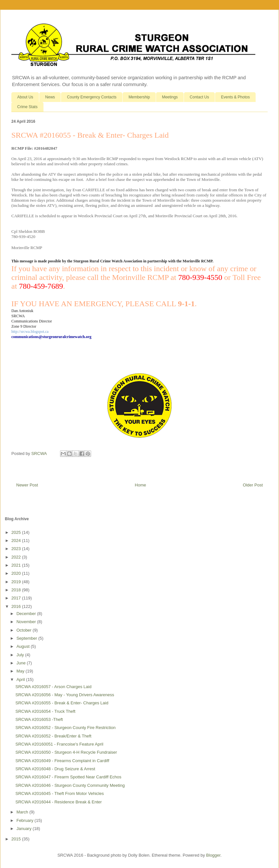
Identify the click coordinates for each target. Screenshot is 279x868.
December (27, 614)
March (23, 812)
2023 (17, 549)
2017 (17, 598)
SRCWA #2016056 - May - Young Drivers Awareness (65, 695)
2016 (17, 606)
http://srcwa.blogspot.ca (30, 332)
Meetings (170, 97)
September (27, 638)
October (25, 630)
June (22, 663)
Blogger (213, 855)
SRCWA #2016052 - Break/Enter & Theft (53, 736)
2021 (17, 565)
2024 (17, 541)
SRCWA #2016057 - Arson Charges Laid (53, 687)
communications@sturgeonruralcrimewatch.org (51, 337)
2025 (17, 532)
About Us (25, 97)
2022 (17, 557)
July (21, 655)
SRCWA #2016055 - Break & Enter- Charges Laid (62, 703)
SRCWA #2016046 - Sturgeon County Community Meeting (70, 785)
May (21, 671)
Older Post (253, 485)
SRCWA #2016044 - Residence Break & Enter (58, 802)
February (26, 820)
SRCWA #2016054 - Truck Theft (45, 711)
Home (141, 485)
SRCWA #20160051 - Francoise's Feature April (59, 744)
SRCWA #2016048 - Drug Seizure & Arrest (55, 769)
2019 (17, 582)
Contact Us (199, 97)
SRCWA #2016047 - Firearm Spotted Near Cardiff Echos (68, 777)
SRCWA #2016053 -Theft (39, 719)
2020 (17, 573)
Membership (139, 97)
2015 (17, 839)
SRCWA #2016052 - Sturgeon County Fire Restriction (65, 728)
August (24, 646)
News (50, 97)
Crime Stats (27, 107)
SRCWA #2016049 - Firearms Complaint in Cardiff (62, 761)
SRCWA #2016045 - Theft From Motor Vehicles (59, 793)
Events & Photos (235, 97)
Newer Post (27, 485)
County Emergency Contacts (92, 97)
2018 (17, 590)
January (25, 829)
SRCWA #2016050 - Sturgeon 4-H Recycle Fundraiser (66, 752)
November (27, 622)
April (21, 679)
